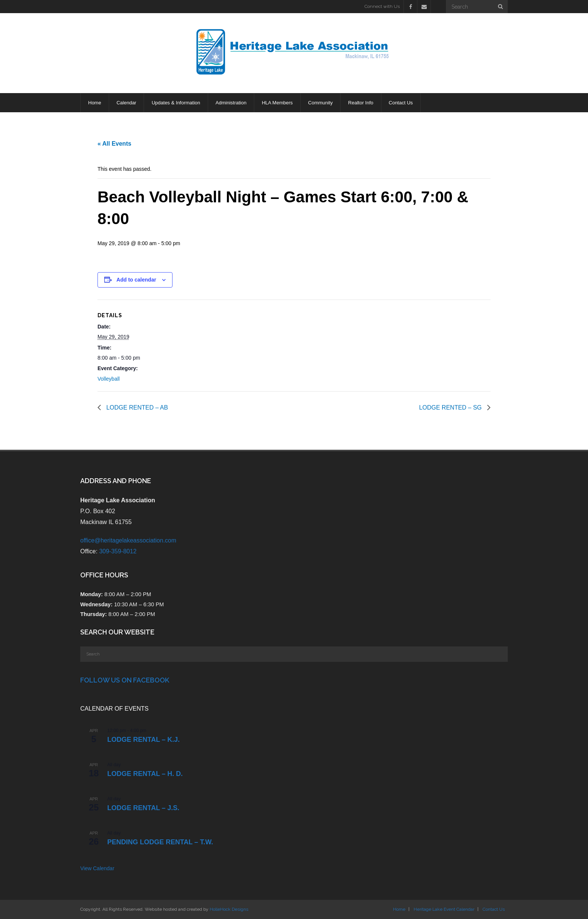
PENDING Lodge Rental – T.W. (160, 842)
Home (399, 909)
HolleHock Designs (229, 909)
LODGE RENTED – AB (136, 408)
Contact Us (494, 909)
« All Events (114, 144)
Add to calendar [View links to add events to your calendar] (136, 280)
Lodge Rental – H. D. (145, 774)
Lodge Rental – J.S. (143, 808)
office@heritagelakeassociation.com (128, 540)
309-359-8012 (118, 551)
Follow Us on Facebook (125, 680)
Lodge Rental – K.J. (143, 740)
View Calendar (97, 868)
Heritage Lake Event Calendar (444, 909)
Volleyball (109, 379)
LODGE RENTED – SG (451, 408)
